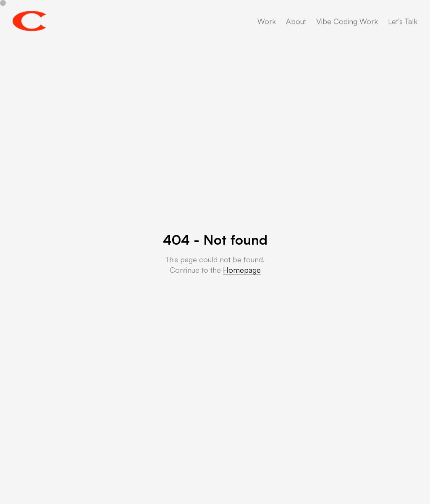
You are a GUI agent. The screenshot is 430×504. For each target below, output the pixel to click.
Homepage (242, 270)
